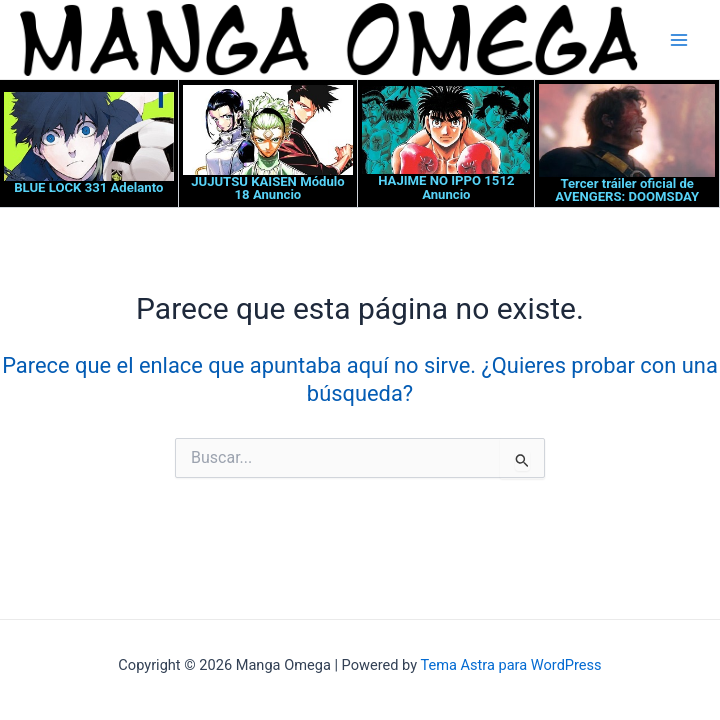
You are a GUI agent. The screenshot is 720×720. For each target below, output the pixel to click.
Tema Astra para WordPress (510, 665)
